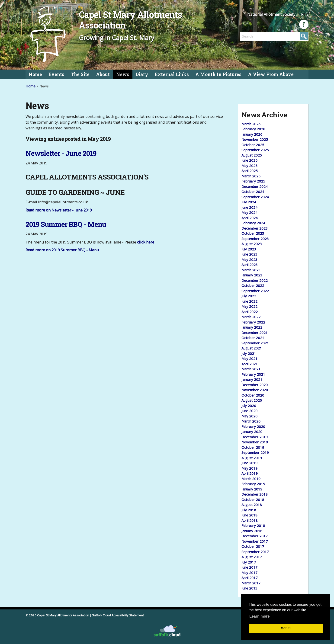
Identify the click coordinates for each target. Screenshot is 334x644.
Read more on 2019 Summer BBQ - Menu (62, 250)
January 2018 (252, 531)
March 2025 (251, 176)
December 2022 (255, 280)
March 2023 (251, 270)
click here (146, 242)
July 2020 (249, 406)
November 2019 (255, 442)
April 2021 (250, 364)
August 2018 (252, 505)
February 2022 (253, 322)
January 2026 (252, 134)
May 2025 (249, 166)
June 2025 (249, 160)
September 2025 (255, 150)
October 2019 (253, 447)
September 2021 (255, 343)
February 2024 (253, 223)
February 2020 (253, 426)
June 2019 (249, 463)
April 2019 (250, 473)
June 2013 (249, 588)
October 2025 (253, 145)
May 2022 (249, 306)
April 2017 (250, 578)
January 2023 (252, 275)
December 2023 (255, 228)
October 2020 (253, 395)
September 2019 (255, 452)
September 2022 (255, 291)
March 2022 (251, 317)
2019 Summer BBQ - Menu (66, 224)
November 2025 (255, 139)
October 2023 (253, 233)
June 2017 (249, 567)
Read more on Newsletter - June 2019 (59, 210)
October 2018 (253, 500)
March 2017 (251, 583)
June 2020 (249, 411)
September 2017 (255, 552)
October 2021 (253, 338)
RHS (305, 14)
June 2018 (249, 515)
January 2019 (252, 489)
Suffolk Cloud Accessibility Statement (118, 615)
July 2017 (249, 562)
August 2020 (252, 400)
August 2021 (252, 348)
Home (35, 74)
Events (56, 74)
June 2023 (249, 254)
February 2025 (253, 181)
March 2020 (251, 421)
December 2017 (255, 536)
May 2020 (249, 416)
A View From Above (271, 74)
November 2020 (255, 390)
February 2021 (253, 374)
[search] (257, 36)
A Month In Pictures (218, 74)
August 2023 (252, 244)
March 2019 (251, 479)
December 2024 (255, 186)
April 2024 (250, 218)
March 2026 (251, 124)
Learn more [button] (259, 616)
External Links (172, 74)
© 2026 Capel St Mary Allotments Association (57, 615)
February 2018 (253, 525)
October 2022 (253, 285)
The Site (80, 74)
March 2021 (251, 369)
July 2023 (249, 249)
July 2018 (249, 510)
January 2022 (252, 327)
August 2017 (252, 557)
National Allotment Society (272, 14)
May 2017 (249, 573)
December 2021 (255, 333)
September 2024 (255, 197)
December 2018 (255, 494)
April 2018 (250, 520)
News (123, 74)
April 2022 (250, 312)
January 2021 (252, 379)
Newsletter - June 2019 (61, 153)
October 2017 (253, 546)
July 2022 (249, 296)
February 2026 (253, 129)
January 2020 (252, 432)
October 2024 (253, 192)
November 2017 (255, 541)
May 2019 (249, 468)
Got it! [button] (286, 628)
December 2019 (255, 437)
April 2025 (250, 171)
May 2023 (249, 260)
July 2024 (249, 202)
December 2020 (255, 385)
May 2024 (249, 212)
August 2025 (252, 155)
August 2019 (252, 458)
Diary (142, 74)
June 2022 (249, 301)
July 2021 (249, 353)
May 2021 (249, 359)
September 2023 (255, 239)
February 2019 (253, 484)
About (103, 74)
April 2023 (250, 265)
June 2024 (249, 207)
